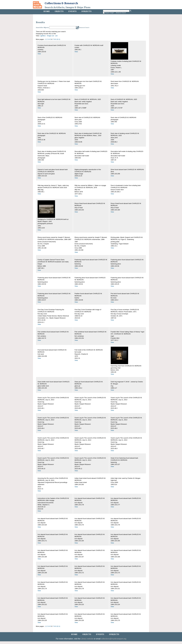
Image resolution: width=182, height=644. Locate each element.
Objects (59, 11)
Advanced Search (121, 13)
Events (72, 11)
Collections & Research (61, 3)
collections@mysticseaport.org (114, 639)
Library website (87, 639)
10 (57, 39)
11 (59, 39)
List (56, 36)
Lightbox (43, 36)
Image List (50, 36)
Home (47, 11)
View (39, 54)
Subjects (86, 11)
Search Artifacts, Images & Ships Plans (68, 7)
